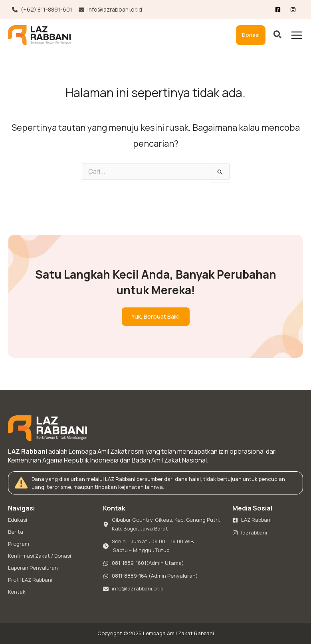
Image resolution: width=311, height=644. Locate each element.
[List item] (295, 10)
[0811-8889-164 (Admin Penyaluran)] (151, 576)
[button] (251, 35)
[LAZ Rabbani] (252, 520)
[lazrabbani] (250, 533)
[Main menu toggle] (297, 35)
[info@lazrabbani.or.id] (110, 10)
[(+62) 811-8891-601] (42, 10)
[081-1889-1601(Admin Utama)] (144, 563)
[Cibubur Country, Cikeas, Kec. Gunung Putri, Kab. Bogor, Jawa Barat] (163, 524)
